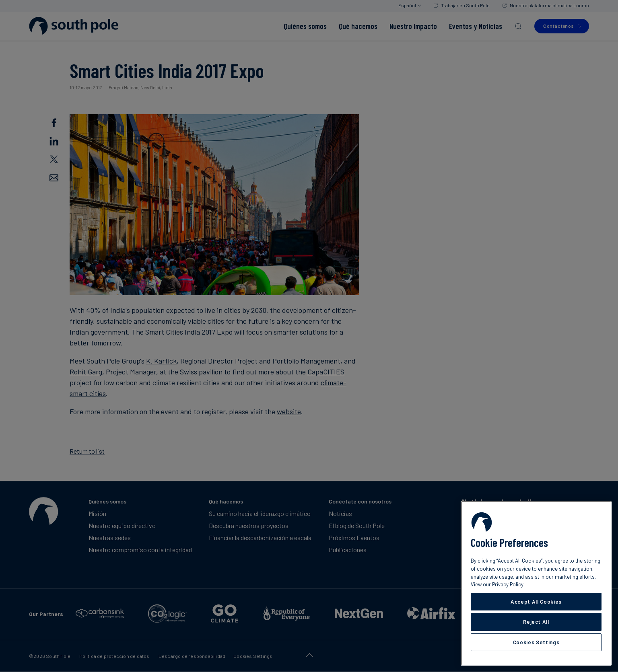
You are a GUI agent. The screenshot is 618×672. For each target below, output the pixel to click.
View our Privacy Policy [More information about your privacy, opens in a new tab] (497, 584)
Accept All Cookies (536, 602)
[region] (536, 583)
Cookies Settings (536, 642)
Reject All (536, 622)
